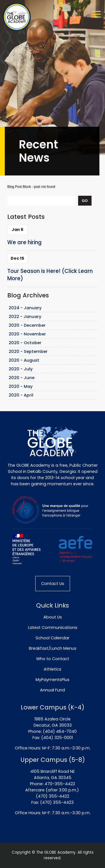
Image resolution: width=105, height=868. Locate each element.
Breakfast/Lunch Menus (53, 648)
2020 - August (24, 360)
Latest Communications (53, 627)
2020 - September (28, 351)
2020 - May (21, 386)
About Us (53, 617)
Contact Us (53, 584)
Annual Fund (53, 690)
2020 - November (27, 334)
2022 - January (25, 317)
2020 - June (22, 378)
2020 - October (25, 343)
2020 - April (21, 395)
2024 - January (25, 308)
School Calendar (53, 638)
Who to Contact (53, 659)
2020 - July (21, 369)
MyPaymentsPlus (53, 680)
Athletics (53, 669)
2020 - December (27, 325)
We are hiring (25, 242)
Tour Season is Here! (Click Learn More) (50, 275)
